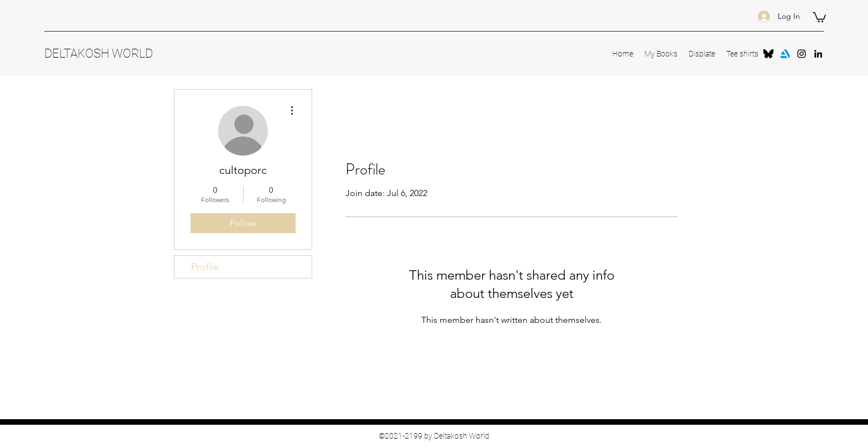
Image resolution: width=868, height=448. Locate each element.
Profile (205, 267)
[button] (819, 17)
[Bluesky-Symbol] (768, 54)
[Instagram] (802, 54)
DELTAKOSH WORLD (99, 53)
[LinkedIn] (818, 54)
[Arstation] (785, 54)
